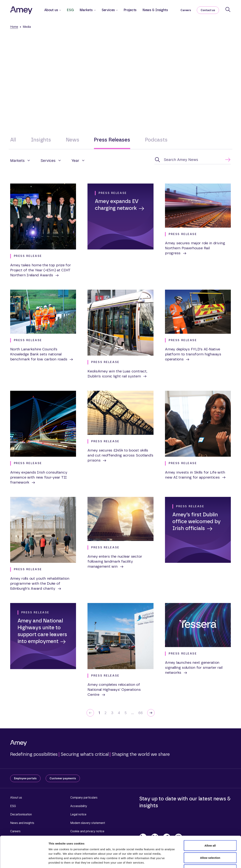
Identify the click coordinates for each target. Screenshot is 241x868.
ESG (70, 10)
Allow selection (210, 832)
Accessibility (79, 806)
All (13, 140)
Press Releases (112, 140)
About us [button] (51, 10)
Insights (41, 140)
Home (14, 27)
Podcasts (156, 140)
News (73, 140)
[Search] (228, 9)
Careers (186, 10)
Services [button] (108, 10)
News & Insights (155, 10)
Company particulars (84, 798)
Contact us (208, 10)
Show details (194, 861)
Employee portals (25, 778)
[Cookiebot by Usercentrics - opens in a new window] (24, 861)
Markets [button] (86, 10)
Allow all (210, 819)
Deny (210, 844)
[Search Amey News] (193, 160)
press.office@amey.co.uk (170, 85)
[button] (20, 161)
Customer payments (63, 778)
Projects (130, 10)
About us (16, 798)
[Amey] (21, 10)
